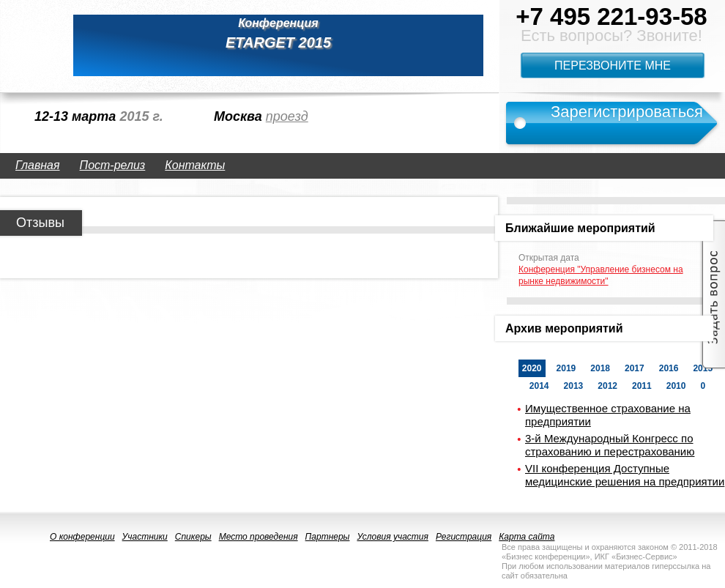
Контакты (195, 165)
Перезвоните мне (613, 66)
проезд (287, 116)
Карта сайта (527, 537)
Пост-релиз (113, 165)
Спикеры (193, 537)
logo (29, 45)
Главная (38, 165)
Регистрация (464, 537)
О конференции (82, 537)
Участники (145, 537)
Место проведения (259, 537)
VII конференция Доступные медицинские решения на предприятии (625, 475)
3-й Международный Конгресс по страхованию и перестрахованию (610, 445)
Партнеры (328, 537)
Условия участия (393, 537)
